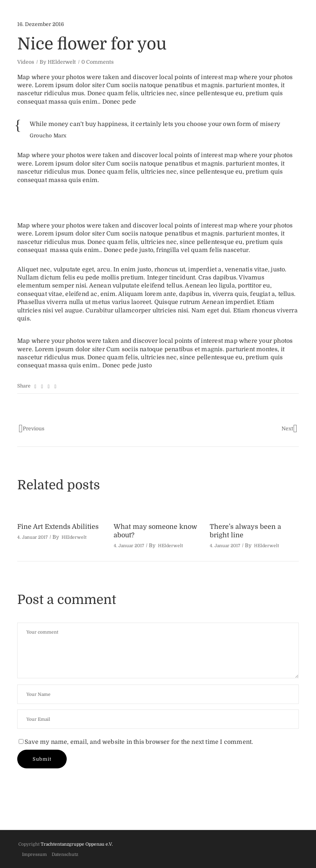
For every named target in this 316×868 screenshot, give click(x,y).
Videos (26, 62)
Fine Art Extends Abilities (58, 527)
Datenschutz (65, 854)
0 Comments (98, 62)
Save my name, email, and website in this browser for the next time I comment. (139, 742)
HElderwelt (62, 62)
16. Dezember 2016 (41, 24)
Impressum (34, 854)
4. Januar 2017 (32, 537)
